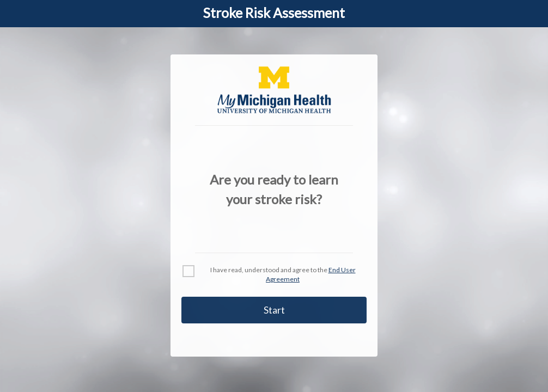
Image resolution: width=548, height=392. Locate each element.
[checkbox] (188, 271)
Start (274, 310)
